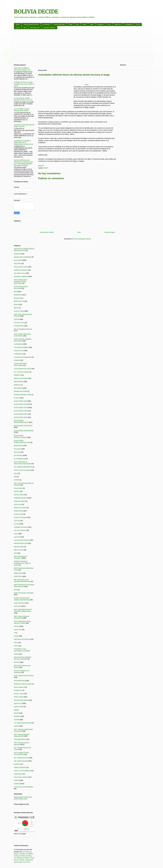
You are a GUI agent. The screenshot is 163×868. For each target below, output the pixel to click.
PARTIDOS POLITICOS (22, 639)
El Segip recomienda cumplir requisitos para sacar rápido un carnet (24, 84)
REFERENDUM (19, 681)
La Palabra (29, 854)
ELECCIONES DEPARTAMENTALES (21, 421)
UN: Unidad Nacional (21, 761)
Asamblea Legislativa (21, 276)
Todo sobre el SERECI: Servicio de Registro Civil (22, 69)
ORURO (17, 626)
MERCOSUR (18, 573)
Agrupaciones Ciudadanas (23, 257)
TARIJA (16, 726)
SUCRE (17, 720)
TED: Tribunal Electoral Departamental (22, 735)
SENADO (17, 716)
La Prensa (26, 852)
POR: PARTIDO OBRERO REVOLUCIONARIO (23, 658)
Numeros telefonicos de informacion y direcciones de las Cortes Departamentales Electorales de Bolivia (23, 163)
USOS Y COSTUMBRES (22, 771)
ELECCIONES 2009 (21, 401)
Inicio (79, 232)
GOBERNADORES (20, 498)
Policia (16, 654)
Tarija (92, 24)
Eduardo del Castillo (21, 391)
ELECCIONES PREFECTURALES (20, 436)
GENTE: (17, 491)
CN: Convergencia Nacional (23, 329)
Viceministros (18, 774)
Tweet (87, 85)
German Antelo (19, 495)
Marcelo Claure (19, 547)
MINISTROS (18, 576)
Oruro (109, 24)
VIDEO (16, 780)
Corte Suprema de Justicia (23, 369)
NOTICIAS (17, 606)
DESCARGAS (19, 382)
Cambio (22, 860)
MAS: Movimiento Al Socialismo (21, 557)
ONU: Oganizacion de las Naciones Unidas (22, 622)
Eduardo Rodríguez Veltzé (23, 395)
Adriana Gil (18, 254)
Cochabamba (129, 24)
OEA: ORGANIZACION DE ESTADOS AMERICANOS (23, 610)
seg (15, 710)
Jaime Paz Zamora (20, 508)
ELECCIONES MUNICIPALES (24, 431)
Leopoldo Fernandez (21, 527)
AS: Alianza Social (20, 273)
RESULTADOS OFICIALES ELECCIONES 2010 (23, 798)
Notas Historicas (19, 603)
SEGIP (46, 168)
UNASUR (17, 764)
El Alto (138, 24)
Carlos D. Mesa (19, 311)
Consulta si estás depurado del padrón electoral (24, 126)
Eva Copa (17, 452)
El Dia (28, 862)
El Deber (22, 856)
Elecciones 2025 (35, 28)
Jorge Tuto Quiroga (20, 517)
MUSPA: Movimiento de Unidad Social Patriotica (22, 599)
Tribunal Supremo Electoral (31, 24)
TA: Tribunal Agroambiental (23, 723)
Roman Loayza (19, 694)
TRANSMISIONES (20, 739)
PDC (15, 643)
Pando (70, 24)
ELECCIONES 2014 (21, 404)
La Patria (22, 854)
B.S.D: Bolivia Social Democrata (21, 287)
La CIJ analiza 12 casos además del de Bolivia (22, 110)
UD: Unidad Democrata (22, 758)
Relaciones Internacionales (23, 684)
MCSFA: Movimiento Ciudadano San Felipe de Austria (22, 563)
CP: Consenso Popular (21, 372)
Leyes (16, 534)
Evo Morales (46, 24)
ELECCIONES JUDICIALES (23, 426)
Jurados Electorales (59, 24)
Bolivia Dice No (19, 301)
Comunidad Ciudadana (21, 347)
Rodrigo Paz (18, 690)
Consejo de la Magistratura (23, 357)
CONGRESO (18, 354)
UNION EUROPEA (20, 767)
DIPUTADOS (18, 388)
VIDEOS (17, 784)
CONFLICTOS (19, 351)
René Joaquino (19, 687)
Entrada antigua (110, 232)
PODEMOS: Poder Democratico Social (20, 650)
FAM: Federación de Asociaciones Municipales (22, 463)
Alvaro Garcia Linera (21, 267)
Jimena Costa (18, 514)
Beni (77, 24)
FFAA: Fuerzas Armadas (22, 470)
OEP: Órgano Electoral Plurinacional (21, 617)
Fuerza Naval (18, 488)
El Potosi (26, 858)
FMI (15, 477)
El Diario (29, 856)
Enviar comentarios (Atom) (82, 239)
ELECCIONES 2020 (21, 411)
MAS (25, 28)
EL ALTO (17, 398)
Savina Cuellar (19, 707)
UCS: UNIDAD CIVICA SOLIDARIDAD (21, 754)
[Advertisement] (77, 47)
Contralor (17, 360)
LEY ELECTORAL (20, 530)
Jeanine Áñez (18, 511)
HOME (18, 24)
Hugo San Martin (19, 501)
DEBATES (17, 375)
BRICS (16, 308)
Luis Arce (17, 537)
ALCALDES (18, 260)
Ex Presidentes (19, 459)
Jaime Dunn (18, 504)
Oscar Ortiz (18, 630)
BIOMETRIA (18, 295)
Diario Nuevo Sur (20, 862)
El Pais (16, 856)
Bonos (16, 305)
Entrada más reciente (47, 232)
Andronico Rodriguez (49, 28)
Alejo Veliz (17, 263)
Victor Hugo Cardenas (21, 777)
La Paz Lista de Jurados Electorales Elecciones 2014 (23, 99)
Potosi (84, 24)
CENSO (17, 319)
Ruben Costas (19, 697)
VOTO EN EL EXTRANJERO (23, 787)
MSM (16, 590)
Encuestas (17, 449)
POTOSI (17, 662)
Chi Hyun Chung (19, 323)
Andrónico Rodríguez (21, 270)
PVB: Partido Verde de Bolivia (24, 676)
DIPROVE (17, 385)
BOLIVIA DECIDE (36, 12)
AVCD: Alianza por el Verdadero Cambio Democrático (21, 282)
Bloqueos (17, 298)
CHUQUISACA (19, 326)
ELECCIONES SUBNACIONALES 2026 (22, 442)
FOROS (17, 480)
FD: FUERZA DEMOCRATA (23, 467)
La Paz (18, 28)
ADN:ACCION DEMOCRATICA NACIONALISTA (24, 250)
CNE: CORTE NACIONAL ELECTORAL (22, 335)
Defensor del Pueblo (21, 378)
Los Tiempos (18, 858)
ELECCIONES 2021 (21, 414)
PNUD (16, 646)
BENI (16, 292)
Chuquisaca (100, 24)
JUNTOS (17, 521)
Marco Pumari (19, 550)
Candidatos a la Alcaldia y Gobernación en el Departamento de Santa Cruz (24, 142)
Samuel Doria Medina (21, 700)
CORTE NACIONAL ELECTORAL (20, 364)
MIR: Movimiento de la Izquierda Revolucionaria (22, 581)
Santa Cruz (118, 24)
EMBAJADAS (18, 446)
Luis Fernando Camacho (22, 540)
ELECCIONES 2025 (21, 417)
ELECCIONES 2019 (21, 408)
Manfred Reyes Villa (21, 543)
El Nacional (29, 860)
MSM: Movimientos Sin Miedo (24, 593)
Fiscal (16, 473)
